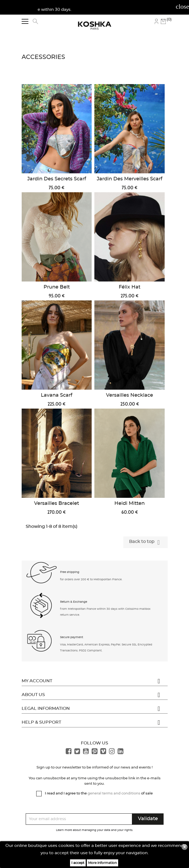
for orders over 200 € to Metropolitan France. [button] (91, 579)
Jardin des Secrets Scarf (57, 179)
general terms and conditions (114, 794)
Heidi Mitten (130, 503)
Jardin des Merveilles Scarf (130, 179)
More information (102, 863)
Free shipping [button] (70, 572)
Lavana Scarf (57, 395)
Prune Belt (57, 287)
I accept (78, 863)
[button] (42, 575)
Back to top (145, 542)
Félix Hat (130, 287)
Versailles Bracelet (57, 503)
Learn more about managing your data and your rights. (95, 830)
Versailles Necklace (130, 395)
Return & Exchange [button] (74, 602)
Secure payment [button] (72, 637)
